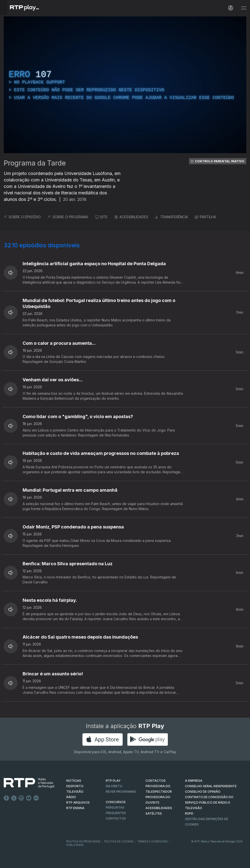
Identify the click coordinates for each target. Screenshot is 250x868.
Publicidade (75, 845)
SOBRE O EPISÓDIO (22, 217)
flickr (36, 798)
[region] (125, 85)
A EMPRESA (194, 781)
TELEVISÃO (75, 792)
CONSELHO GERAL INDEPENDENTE (211, 786)
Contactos (116, 818)
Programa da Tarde (35, 163)
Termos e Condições (153, 841)
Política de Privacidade (83, 841)
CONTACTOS (156, 781)
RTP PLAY (113, 781)
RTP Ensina (75, 808)
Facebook (6, 798)
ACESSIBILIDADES (131, 217)
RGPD (189, 813)
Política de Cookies (119, 841)
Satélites (154, 813)
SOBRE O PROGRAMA (68, 217)
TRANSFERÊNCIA (172, 217)
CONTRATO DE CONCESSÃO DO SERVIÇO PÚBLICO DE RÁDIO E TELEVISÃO (209, 803)
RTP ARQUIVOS (78, 803)
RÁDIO (71, 797)
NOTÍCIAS (74, 781)
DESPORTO (75, 786)
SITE (101, 217)
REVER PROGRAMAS (121, 792)
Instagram (21, 798)
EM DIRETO (114, 786)
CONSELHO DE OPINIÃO (203, 792)
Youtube (29, 798)
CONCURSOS (116, 802)
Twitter (14, 798)
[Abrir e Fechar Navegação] (244, 8)
